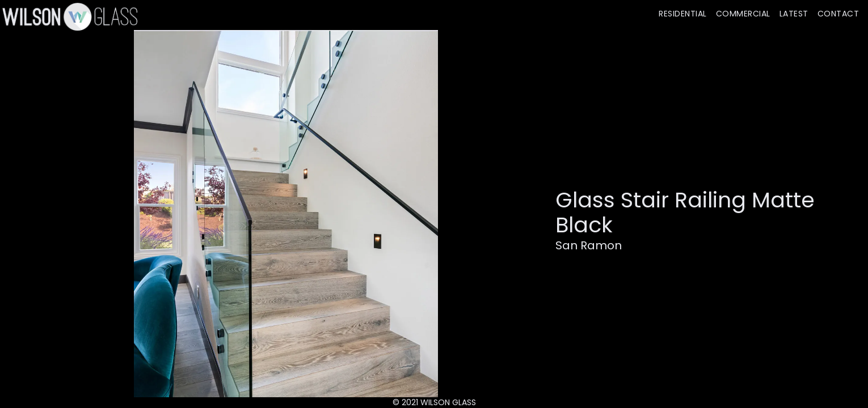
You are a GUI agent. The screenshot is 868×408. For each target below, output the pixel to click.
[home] (69, 16)
